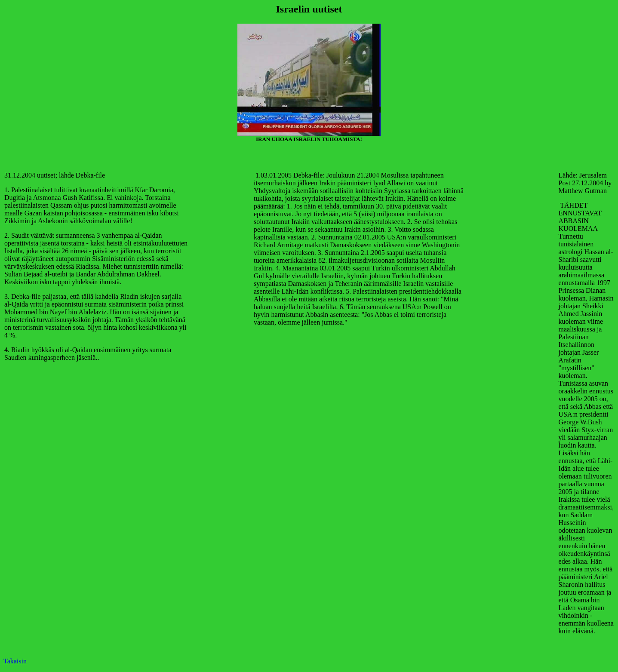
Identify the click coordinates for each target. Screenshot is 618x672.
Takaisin (15, 661)
